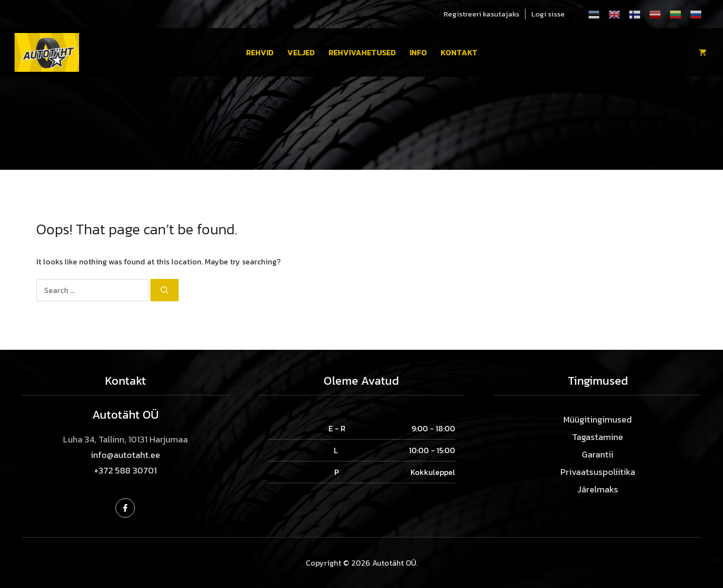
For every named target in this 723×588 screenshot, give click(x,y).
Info (418, 52)
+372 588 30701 (125, 470)
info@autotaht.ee (125, 455)
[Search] (164, 290)
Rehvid (260, 52)
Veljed (301, 52)
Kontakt (459, 52)
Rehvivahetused (362, 52)
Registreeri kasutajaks (481, 14)
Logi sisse (548, 14)
